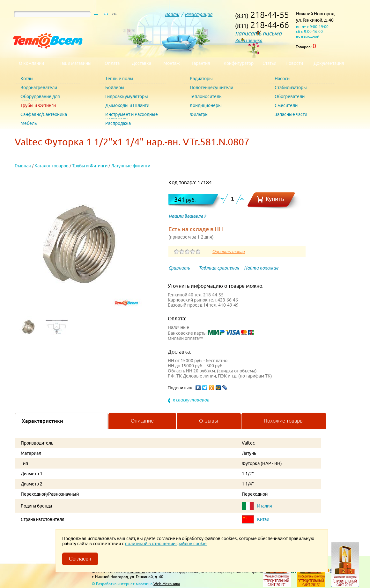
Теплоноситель (206, 96)
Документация (329, 63)
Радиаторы (201, 79)
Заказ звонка (249, 41)
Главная (23, 166)
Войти (172, 14)
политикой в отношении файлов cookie (166, 544)
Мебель (29, 123)
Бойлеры (115, 88)
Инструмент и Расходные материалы (132, 115)
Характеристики (42, 421)
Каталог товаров (52, 166)
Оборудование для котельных (40, 98)
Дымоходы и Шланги (127, 105)
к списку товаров (191, 400)
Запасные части (291, 114)
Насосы (283, 79)
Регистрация (199, 14)
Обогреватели (290, 96)
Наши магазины (75, 63)
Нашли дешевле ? (187, 216)
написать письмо (258, 33)
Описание (142, 421)
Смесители (286, 105)
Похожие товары (284, 421)
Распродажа (118, 123)
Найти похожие (261, 268)
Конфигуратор (239, 63)
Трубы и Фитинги (38, 105)
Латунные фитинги (131, 166)
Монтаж (172, 63)
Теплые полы (119, 79)
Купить (275, 199)
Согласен (80, 559)
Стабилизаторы (291, 88)
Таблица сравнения (219, 268)
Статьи (269, 63)
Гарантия (201, 63)
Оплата (112, 63)
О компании (31, 63)
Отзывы (209, 421)
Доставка (141, 63)
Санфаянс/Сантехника (44, 114)
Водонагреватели (39, 88)
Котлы (27, 79)
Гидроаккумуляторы (127, 96)
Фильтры (199, 114)
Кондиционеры (206, 105)
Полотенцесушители (211, 88)
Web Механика (167, 584)
